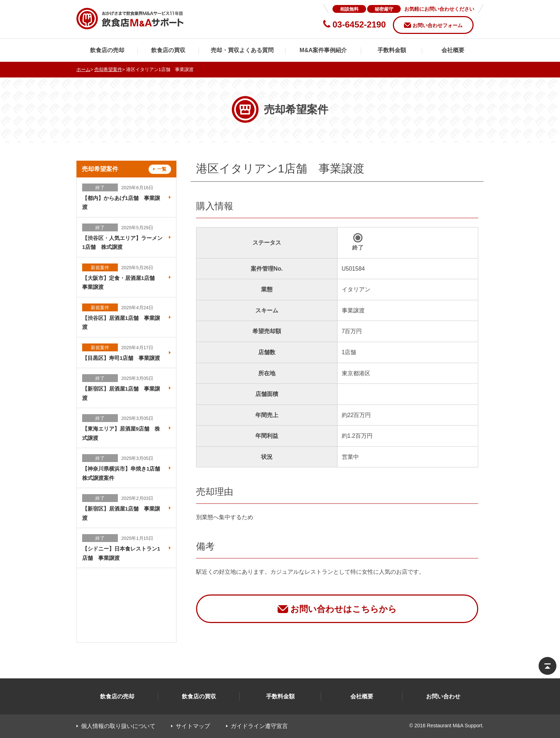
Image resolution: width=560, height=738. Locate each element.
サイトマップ (193, 726)
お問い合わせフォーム (437, 25)
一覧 (162, 169)
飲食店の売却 (107, 50)
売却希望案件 (108, 69)
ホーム (83, 69)
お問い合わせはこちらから (344, 609)
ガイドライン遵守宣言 (259, 726)
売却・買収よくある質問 (242, 50)
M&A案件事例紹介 (323, 50)
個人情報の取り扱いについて (118, 726)
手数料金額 (392, 50)
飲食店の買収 (168, 50)
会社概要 (453, 50)
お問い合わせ (443, 696)
